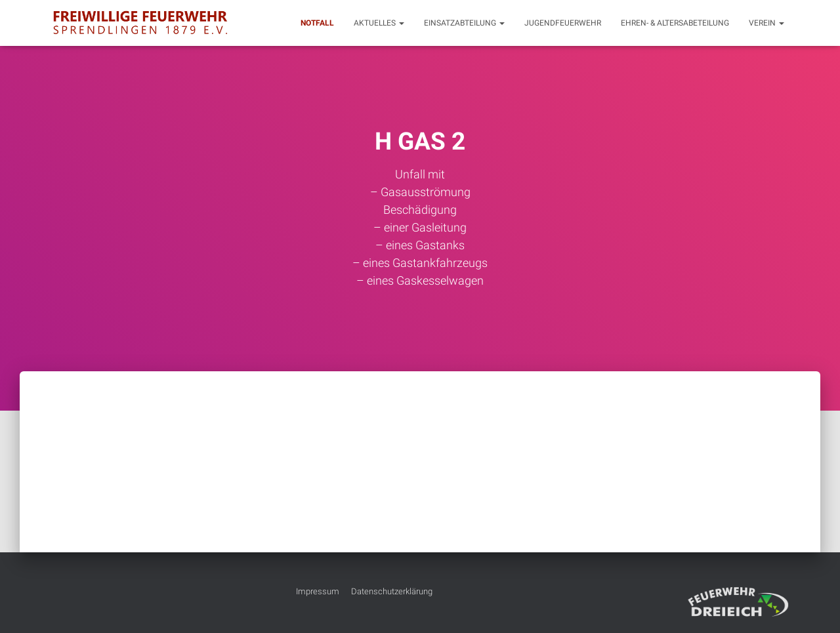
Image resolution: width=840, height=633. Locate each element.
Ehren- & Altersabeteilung (675, 23)
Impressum (318, 591)
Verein (766, 23)
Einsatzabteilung (464, 23)
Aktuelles (379, 23)
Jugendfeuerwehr (563, 23)
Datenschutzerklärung (392, 591)
